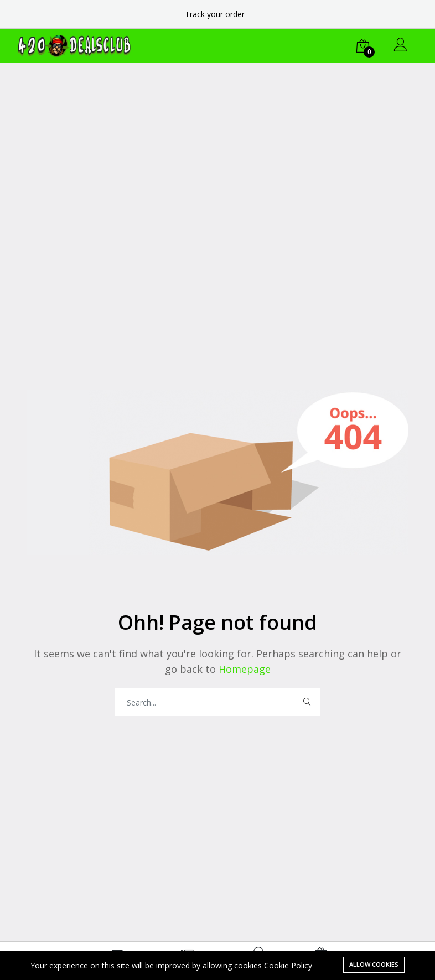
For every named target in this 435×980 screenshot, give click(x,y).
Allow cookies (374, 964)
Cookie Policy (288, 965)
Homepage (243, 669)
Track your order (215, 14)
